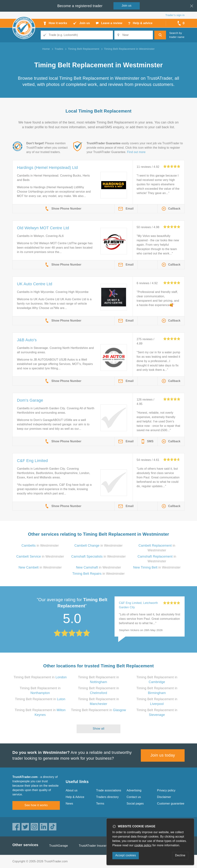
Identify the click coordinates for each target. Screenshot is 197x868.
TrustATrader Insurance (94, 846)
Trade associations (109, 790)
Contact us (134, 797)
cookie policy (143, 845)
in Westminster (40, 546)
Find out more (136, 152)
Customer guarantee (171, 804)
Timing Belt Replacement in (40, 677)
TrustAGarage (59, 846)
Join (127, 6)
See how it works (36, 805)
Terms (100, 804)
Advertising (134, 790)
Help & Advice (75, 797)
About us (72, 790)
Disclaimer (164, 797)
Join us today (163, 755)
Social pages (135, 804)
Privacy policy (166, 790)
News (69, 804)
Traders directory (107, 797)
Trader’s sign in (175, 15)
